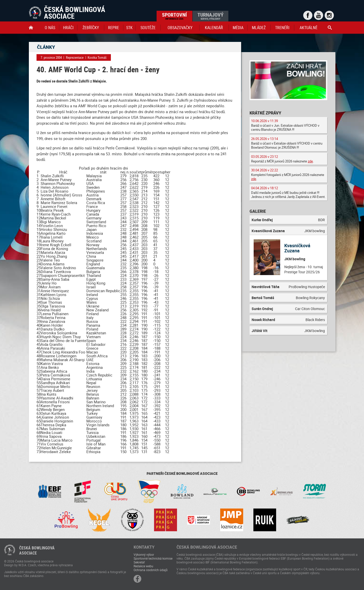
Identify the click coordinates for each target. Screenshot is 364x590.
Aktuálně (309, 28)
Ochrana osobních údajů (151, 570)
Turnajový (210, 16)
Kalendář (214, 28)
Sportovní (174, 16)
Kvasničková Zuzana (297, 248)
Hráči (68, 28)
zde (310, 161)
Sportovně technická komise (153, 558)
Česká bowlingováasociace (37, 550)
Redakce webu (143, 566)
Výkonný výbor (144, 554)
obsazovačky (180, 28)
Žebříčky (91, 28)
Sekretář (139, 562)
